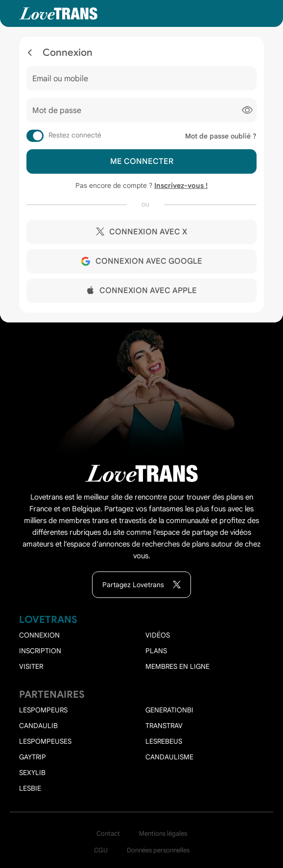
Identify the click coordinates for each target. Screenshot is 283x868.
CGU (101, 850)
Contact (108, 834)
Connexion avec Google (141, 261)
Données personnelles (158, 850)
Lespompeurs (43, 710)
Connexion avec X (141, 232)
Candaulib (38, 726)
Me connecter (142, 161)
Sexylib (32, 773)
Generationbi (169, 710)
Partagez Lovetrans (141, 585)
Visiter (31, 666)
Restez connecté (75, 135)
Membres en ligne (177, 666)
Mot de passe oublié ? (221, 136)
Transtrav (164, 726)
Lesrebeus (164, 741)
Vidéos (158, 635)
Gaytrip (33, 757)
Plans (156, 651)
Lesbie (30, 788)
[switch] (35, 136)
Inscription (40, 651)
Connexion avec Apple (142, 291)
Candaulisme (169, 757)
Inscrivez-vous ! (181, 185)
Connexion (39, 635)
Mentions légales (163, 834)
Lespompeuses (45, 741)
